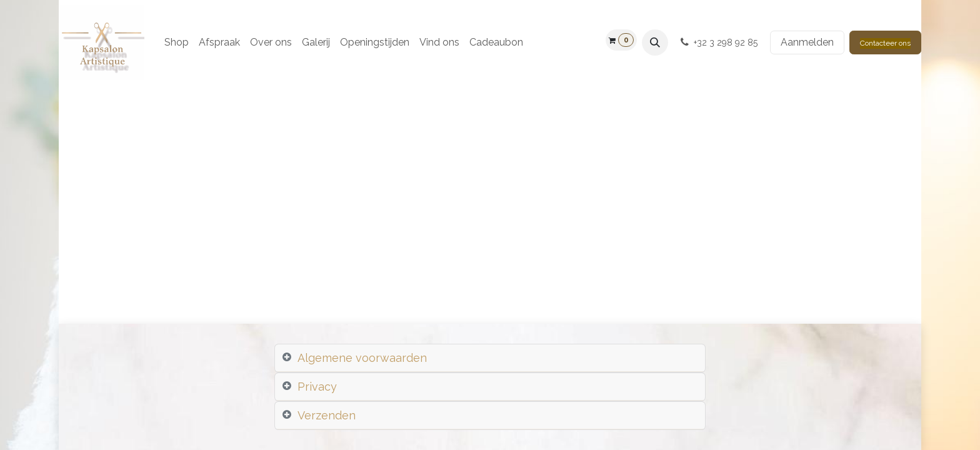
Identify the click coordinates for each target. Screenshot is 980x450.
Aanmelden (807, 42)
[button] (655, 42)
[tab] (490, 358)
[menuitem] (177, 42)
